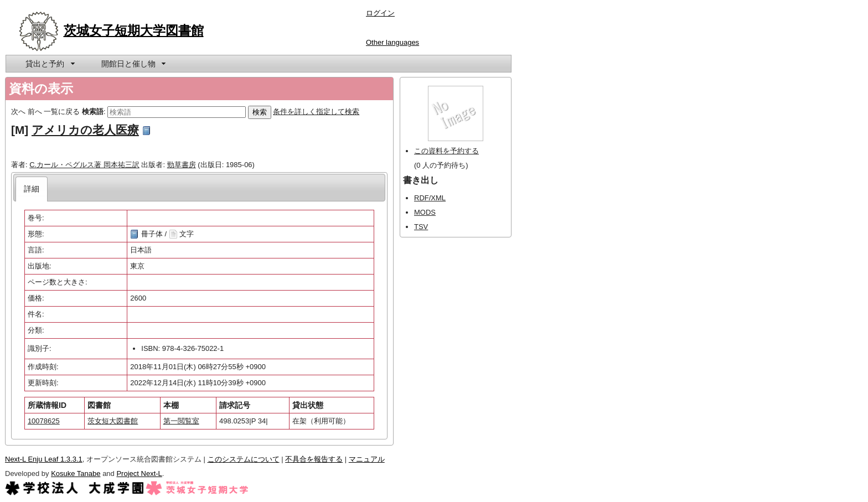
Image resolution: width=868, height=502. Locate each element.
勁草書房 (182, 165)
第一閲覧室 (181, 421)
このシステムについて (244, 459)
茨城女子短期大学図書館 (134, 30)
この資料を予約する (446, 151)
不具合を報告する (314, 459)
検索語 (93, 112)
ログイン (380, 13)
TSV (421, 227)
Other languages (392, 42)
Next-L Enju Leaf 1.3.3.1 (44, 459)
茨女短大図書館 (113, 421)
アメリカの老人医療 (85, 130)
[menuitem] (49, 64)
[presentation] (32, 189)
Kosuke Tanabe (76, 473)
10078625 (44, 421)
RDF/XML (430, 198)
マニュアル (367, 459)
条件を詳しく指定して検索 (316, 112)
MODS (425, 212)
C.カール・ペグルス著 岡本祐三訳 (84, 165)
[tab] (32, 189)
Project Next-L (139, 473)
